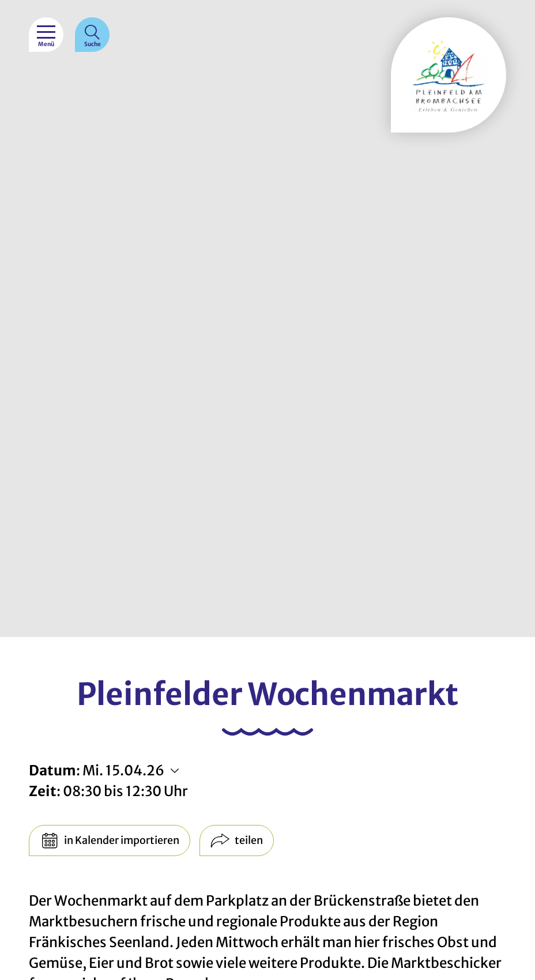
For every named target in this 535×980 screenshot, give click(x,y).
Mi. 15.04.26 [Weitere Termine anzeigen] (123, 770)
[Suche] (92, 35)
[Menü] (46, 35)
